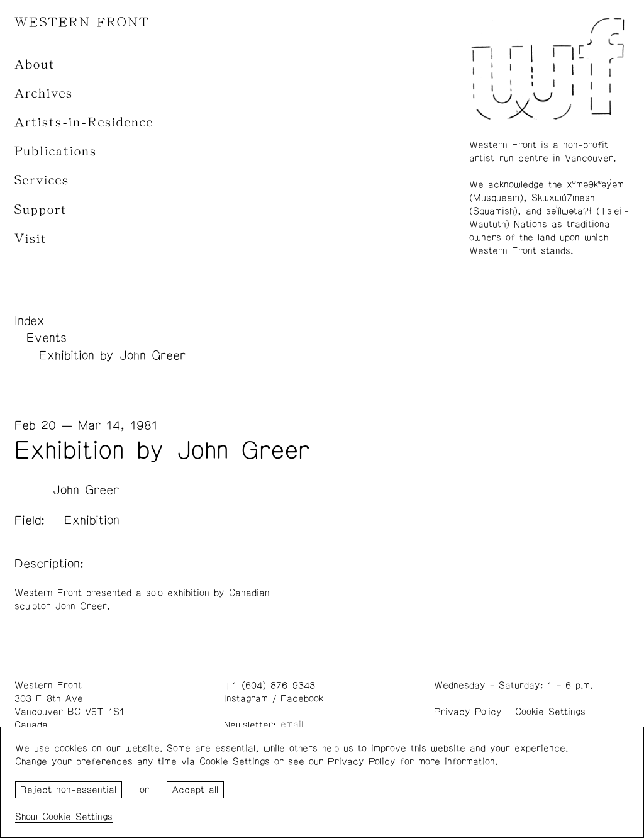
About (35, 64)
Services (42, 180)
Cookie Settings (550, 712)
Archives (44, 93)
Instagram (246, 699)
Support (41, 210)
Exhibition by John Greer (112, 355)
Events (47, 338)
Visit (31, 239)
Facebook (302, 699)
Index (30, 321)
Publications (56, 151)
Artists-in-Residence (84, 122)
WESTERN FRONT (82, 22)
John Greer (86, 490)
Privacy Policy (468, 712)
